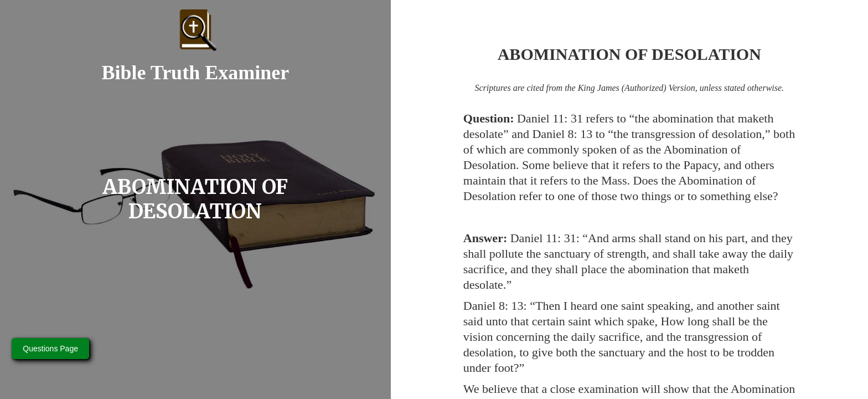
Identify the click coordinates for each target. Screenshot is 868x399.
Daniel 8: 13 (562, 134)
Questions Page (50, 349)
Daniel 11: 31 (550, 118)
